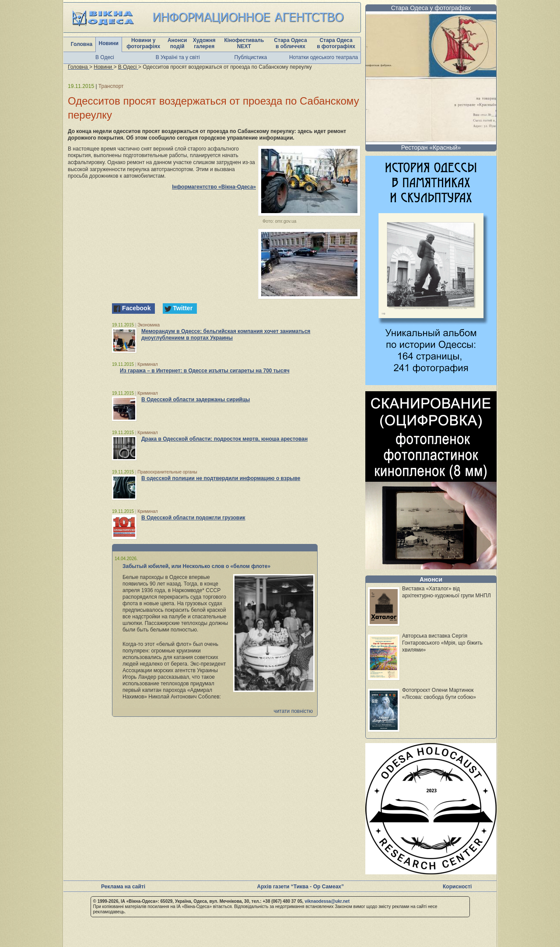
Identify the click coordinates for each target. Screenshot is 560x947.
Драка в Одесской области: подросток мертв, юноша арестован (224, 439)
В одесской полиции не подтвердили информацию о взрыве (221, 478)
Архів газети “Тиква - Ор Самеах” (301, 887)
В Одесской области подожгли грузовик (193, 518)
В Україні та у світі (178, 57)
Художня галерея (204, 43)
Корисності (457, 887)
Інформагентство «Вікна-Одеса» (214, 187)
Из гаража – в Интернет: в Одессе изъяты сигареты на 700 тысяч (205, 371)
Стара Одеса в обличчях (290, 43)
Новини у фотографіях (143, 43)
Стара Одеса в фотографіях (336, 43)
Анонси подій (177, 43)
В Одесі (105, 57)
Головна (82, 44)
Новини (109, 43)
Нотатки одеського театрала (324, 57)
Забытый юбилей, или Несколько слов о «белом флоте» (196, 566)
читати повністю (293, 711)
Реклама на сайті (123, 887)
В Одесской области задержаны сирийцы (196, 400)
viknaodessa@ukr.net (327, 901)
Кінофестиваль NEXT (244, 43)
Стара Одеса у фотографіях (431, 8)
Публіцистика (251, 57)
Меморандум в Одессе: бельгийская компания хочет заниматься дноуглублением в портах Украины (226, 335)
